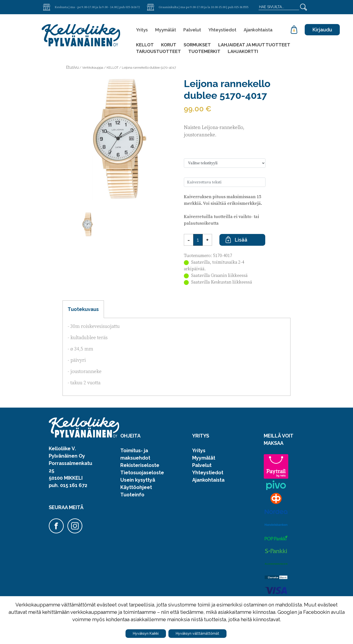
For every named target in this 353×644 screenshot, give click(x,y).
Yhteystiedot (222, 30)
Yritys (142, 30)
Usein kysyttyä (138, 480)
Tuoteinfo (132, 495)
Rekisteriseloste (140, 465)
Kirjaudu (322, 30)
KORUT (169, 45)
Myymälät (166, 30)
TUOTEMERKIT (204, 51)
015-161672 (133, 7)
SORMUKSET (197, 45)
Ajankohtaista (258, 30)
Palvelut (192, 30)
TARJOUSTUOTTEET (158, 51)
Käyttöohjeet (136, 487)
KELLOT (145, 45)
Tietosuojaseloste (142, 473)
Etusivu (72, 67)
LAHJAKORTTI (243, 51)
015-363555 (241, 7)
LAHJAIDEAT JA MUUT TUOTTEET (254, 45)
